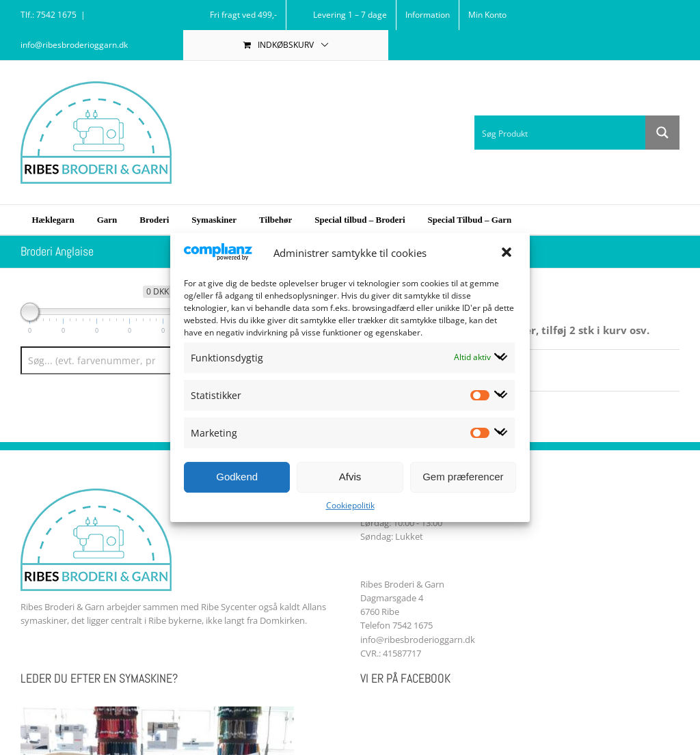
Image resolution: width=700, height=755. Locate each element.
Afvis (350, 477)
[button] (508, 253)
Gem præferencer (463, 477)
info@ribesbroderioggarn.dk (74, 45)
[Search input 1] (561, 133)
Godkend (237, 477)
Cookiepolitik (350, 505)
